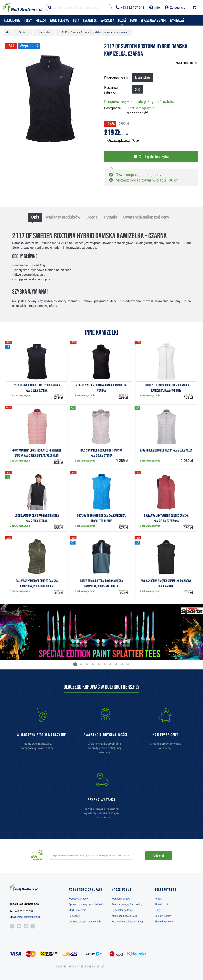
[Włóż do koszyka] (151, 157)
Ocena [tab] (92, 217)
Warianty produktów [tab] (63, 217)
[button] (75, 664)
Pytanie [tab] (110, 217)
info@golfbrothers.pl (28, 917)
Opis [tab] (35, 217)
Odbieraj (159, 856)
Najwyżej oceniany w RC (78, 967)
